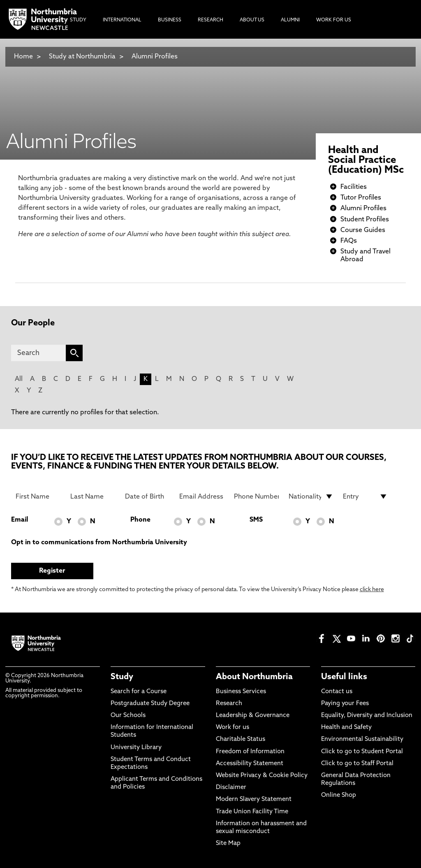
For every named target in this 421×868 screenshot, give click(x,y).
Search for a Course (139, 692)
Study (122, 677)
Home (23, 57)
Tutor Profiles (361, 198)
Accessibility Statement (250, 764)
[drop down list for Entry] (365, 497)
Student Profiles (365, 220)
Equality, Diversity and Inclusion (367, 716)
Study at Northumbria (82, 57)
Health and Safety (346, 728)
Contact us (337, 692)
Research (229, 704)
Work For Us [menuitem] (334, 20)
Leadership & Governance (253, 716)
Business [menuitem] (170, 20)
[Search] (39, 353)
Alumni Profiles (155, 57)
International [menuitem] (122, 20)
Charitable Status (241, 739)
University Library (136, 748)
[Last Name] (93, 497)
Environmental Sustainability (362, 739)
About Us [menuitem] (252, 20)
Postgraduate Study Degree (150, 704)
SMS (256, 520)
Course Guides (363, 230)
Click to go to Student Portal (362, 752)
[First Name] (38, 497)
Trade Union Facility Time (252, 812)
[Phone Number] (256, 497)
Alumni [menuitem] (290, 20)
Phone (140, 520)
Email (20, 520)
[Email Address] (202, 497)
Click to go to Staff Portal (357, 764)
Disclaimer (231, 788)
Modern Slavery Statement (254, 800)
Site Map (228, 844)
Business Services (241, 692)
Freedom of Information (250, 752)
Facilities (354, 187)
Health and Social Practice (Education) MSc (366, 160)
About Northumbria (254, 677)
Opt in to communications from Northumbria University (99, 543)
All (19, 379)
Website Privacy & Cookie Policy (262, 776)
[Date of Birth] (147, 497)
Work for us (232, 728)
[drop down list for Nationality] (311, 497)
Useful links (344, 677)
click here (372, 590)
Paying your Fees (345, 704)
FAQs (349, 241)
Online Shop (339, 795)
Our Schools (128, 716)
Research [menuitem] (210, 20)
